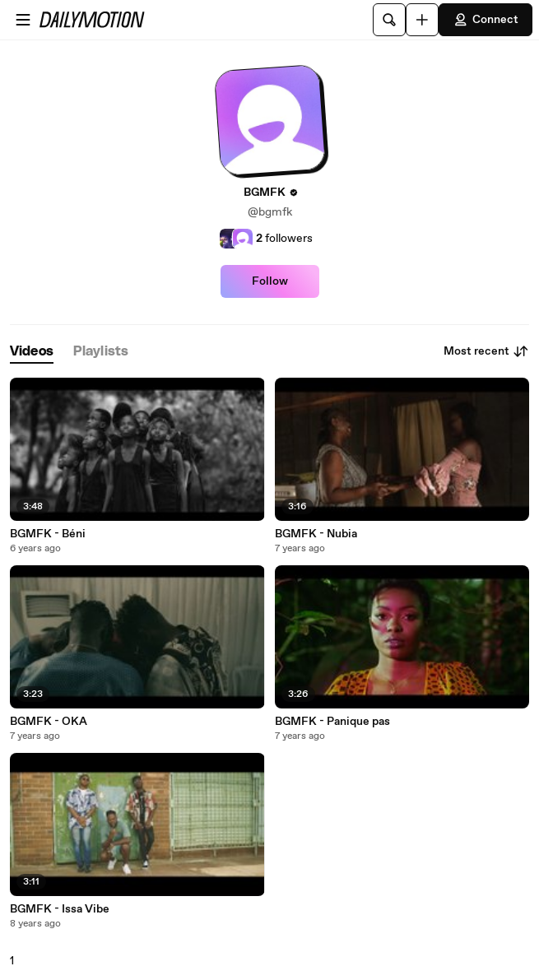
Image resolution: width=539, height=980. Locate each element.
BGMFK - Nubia (316, 534)
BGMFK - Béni (48, 534)
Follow (270, 281)
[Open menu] (23, 20)
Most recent (486, 351)
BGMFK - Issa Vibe (60, 909)
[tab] (32, 352)
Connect (486, 20)
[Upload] (422, 20)
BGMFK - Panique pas (332, 722)
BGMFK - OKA (49, 722)
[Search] (389, 20)
